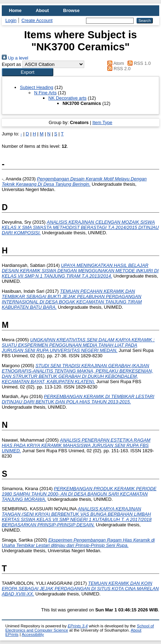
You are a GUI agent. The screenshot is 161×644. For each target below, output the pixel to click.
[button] (28, 72)
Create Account (37, 20)
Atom (115, 63)
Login (11, 20)
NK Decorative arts (67, 98)
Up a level (15, 58)
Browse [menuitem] (71, 10)
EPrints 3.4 (77, 626)
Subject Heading (37, 87)
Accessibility (33, 634)
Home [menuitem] (15, 10)
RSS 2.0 (118, 69)
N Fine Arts (45, 93)
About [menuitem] (42, 10)
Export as (11, 64)
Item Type (102, 122)
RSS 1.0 (138, 63)
